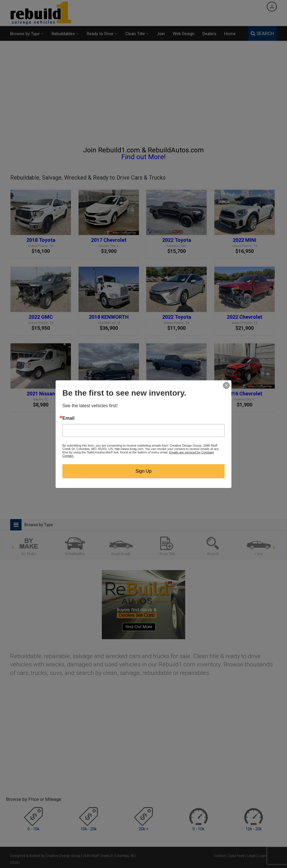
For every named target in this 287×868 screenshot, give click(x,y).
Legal (251, 856)
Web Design (184, 34)
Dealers (209, 34)
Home (230, 34)
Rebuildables (65, 34)
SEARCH (262, 33)
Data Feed (237, 856)
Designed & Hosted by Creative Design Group (45, 856)
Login (262, 856)
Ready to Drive (102, 34)
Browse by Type (27, 34)
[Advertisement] (143, 96)
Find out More (143, 157)
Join (161, 34)
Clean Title (137, 34)
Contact (220, 856)
